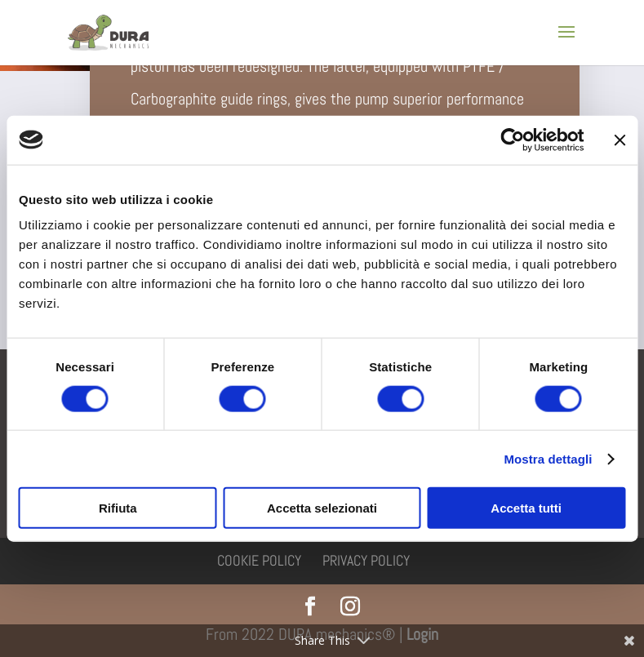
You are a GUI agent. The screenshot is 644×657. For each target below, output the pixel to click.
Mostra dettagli (548, 458)
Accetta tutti (526, 508)
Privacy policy (366, 560)
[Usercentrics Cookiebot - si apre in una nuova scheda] (512, 140)
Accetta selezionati (322, 508)
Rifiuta (118, 508)
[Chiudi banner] (620, 140)
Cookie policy (259, 560)
